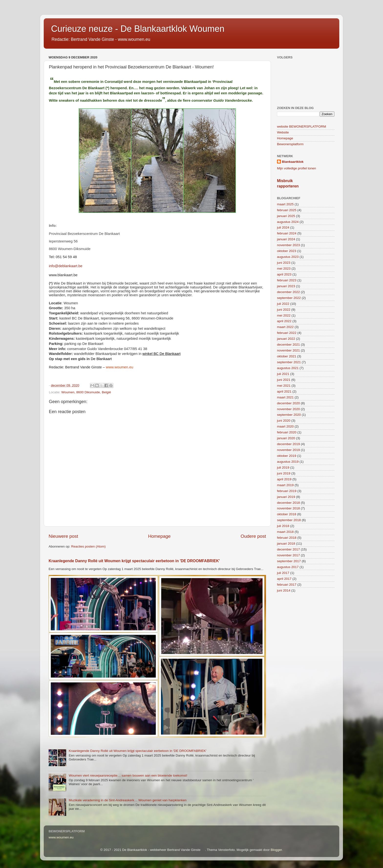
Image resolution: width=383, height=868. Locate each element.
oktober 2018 (287, 514)
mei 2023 (284, 269)
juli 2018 (283, 526)
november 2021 (288, 350)
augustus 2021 (288, 368)
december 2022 (288, 292)
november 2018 (288, 508)
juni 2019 (284, 473)
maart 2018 (285, 532)
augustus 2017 (288, 567)
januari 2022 (286, 339)
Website (283, 132)
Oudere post (253, 536)
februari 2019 (287, 491)
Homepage (159, 536)
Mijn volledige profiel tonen (297, 168)
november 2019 (288, 450)
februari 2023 (287, 280)
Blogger (276, 850)
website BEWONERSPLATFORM (302, 126)
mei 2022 (284, 315)
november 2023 (288, 245)
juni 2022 (284, 310)
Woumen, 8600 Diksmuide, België (86, 392)
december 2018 (288, 503)
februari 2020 (287, 432)
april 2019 (284, 479)
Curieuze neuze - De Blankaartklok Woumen (138, 29)
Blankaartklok (293, 162)
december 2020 (288, 403)
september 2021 (289, 362)
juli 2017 (283, 573)
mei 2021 (284, 386)
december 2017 (288, 549)
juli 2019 (283, 467)
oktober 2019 (287, 456)
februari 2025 (287, 210)
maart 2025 (285, 204)
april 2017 (284, 579)
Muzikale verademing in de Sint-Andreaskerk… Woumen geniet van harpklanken (128, 800)
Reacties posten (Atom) (88, 546)
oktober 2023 (287, 251)
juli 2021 (283, 374)
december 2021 (288, 345)
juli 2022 (283, 304)
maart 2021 (285, 397)
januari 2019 (286, 497)
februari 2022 (287, 333)
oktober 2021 (287, 356)
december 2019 (288, 444)
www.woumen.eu (61, 837)
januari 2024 (286, 239)
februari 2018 (287, 538)
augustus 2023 (288, 257)
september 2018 (289, 520)
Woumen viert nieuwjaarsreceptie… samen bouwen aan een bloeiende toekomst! (128, 775)
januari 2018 (286, 544)
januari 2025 (286, 216)
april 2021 (284, 391)
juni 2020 (284, 421)
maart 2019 (285, 485)
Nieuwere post (63, 536)
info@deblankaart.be (66, 266)
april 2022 (284, 321)
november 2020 (288, 409)
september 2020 (289, 415)
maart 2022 (285, 327)
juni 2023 (284, 263)
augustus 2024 (288, 222)
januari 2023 (286, 286)
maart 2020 (285, 426)
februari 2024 (287, 233)
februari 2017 (287, 585)
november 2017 (288, 555)
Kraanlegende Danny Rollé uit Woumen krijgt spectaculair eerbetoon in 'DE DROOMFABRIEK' (134, 561)
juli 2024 (283, 227)
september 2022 (289, 298)
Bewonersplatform (290, 144)
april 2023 (284, 274)
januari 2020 (286, 438)
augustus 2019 (288, 462)
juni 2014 (284, 590)
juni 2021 (284, 380)
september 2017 (289, 561)
